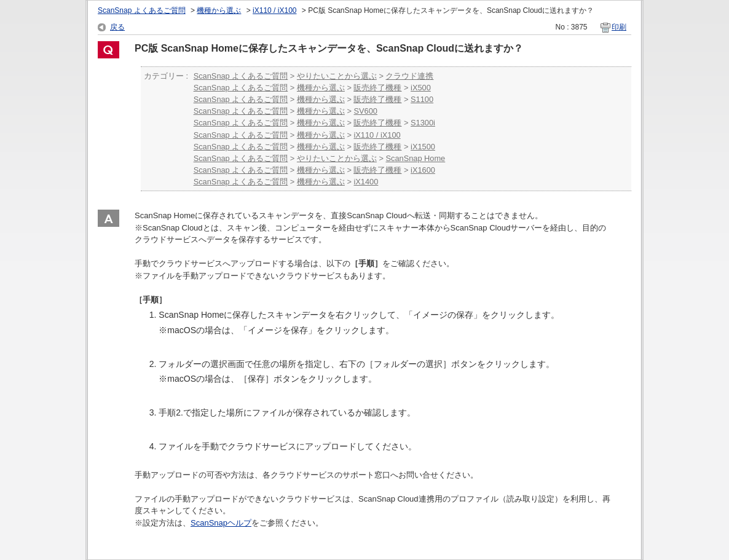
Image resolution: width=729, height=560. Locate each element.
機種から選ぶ (219, 10)
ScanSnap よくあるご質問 (142, 10)
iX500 (421, 88)
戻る (117, 27)
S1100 (422, 99)
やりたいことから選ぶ (337, 76)
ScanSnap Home (415, 158)
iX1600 (423, 170)
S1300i (423, 123)
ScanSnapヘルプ (221, 523)
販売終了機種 (377, 88)
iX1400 (366, 182)
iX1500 (423, 147)
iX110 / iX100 (274, 10)
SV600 (365, 111)
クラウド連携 (409, 76)
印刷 (619, 27)
